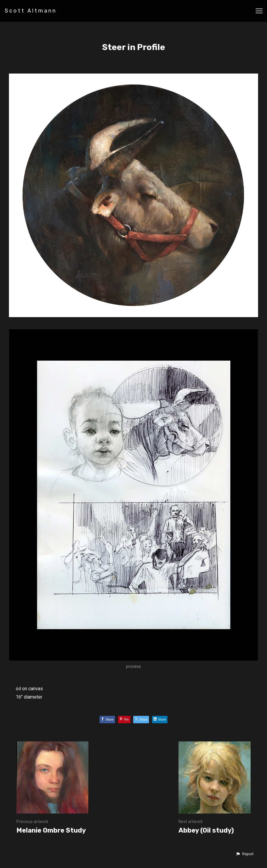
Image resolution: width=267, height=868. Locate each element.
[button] (245, 854)
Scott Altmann (31, 11)
